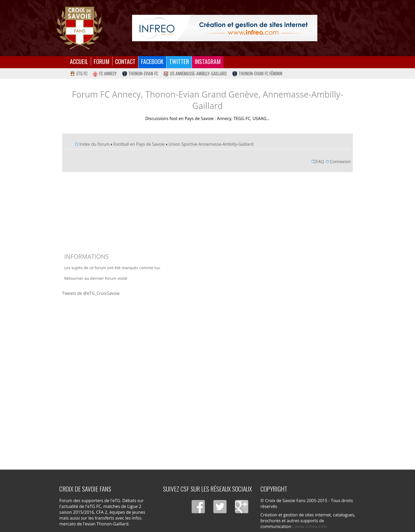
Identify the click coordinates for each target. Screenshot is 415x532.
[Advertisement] (208, 211)
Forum (102, 61)
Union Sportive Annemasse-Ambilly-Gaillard (211, 144)
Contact (125, 61)
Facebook (152, 61)
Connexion (340, 162)
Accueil (79, 61)
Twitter (179, 61)
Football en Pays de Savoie (139, 144)
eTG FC (79, 74)
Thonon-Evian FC (140, 74)
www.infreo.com (311, 526)
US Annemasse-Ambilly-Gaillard (195, 74)
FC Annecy (105, 74)
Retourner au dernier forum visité (96, 278)
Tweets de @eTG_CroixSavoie (91, 293)
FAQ (320, 162)
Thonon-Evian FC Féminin (257, 74)
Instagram (208, 61)
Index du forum (94, 144)
